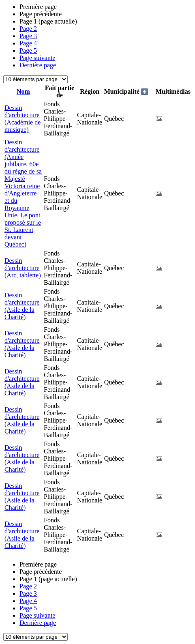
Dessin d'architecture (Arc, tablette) (23, 268)
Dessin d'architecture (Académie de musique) (22, 119)
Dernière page (38, 65)
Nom (23, 91)
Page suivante (37, 58)
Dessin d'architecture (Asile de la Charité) (22, 306)
